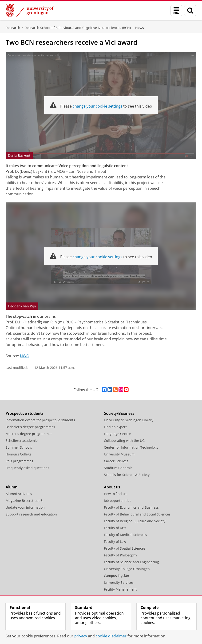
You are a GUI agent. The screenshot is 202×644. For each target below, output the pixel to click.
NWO (25, 356)
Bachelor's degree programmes (30, 427)
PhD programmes (19, 461)
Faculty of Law (115, 541)
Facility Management (120, 589)
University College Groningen (127, 569)
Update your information (25, 507)
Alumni (12, 487)
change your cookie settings (97, 106)
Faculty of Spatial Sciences (125, 548)
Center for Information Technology (131, 447)
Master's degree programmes (29, 434)
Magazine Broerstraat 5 (24, 501)
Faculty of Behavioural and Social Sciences (137, 514)
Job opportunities (118, 501)
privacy (81, 636)
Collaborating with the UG (124, 441)
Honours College (19, 454)
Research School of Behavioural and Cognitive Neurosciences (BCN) (78, 28)
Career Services (116, 461)
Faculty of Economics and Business (131, 507)
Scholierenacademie (22, 441)
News (140, 28)
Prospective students (25, 413)
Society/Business (119, 413)
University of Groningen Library (129, 420)
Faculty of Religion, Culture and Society (135, 521)
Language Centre (117, 434)
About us (112, 487)
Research (13, 28)
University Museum (119, 454)
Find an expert (115, 427)
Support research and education (31, 514)
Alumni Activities (19, 494)
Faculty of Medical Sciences (125, 535)
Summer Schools (19, 447)
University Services (119, 582)
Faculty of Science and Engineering (131, 562)
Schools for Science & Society (127, 475)
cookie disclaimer (111, 636)
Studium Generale (118, 468)
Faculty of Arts (115, 528)
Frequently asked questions (27, 468)
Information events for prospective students (40, 420)
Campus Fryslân (117, 576)
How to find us (115, 494)
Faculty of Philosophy (121, 555)
